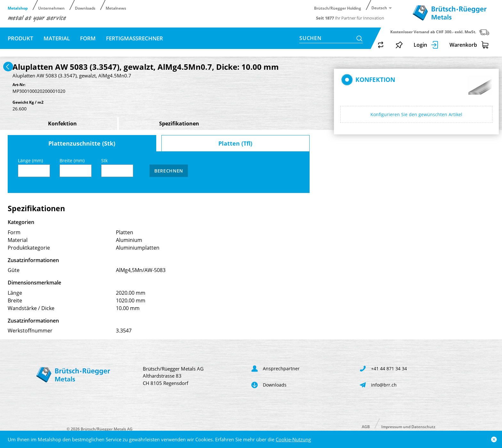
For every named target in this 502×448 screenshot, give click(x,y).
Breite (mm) (76, 167)
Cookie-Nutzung (293, 439)
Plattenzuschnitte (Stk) (82, 143)
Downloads (85, 8)
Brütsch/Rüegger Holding (338, 8)
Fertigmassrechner (134, 38)
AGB (366, 426)
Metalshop (18, 8)
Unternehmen (51, 8)
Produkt (20, 38)
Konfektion (62, 124)
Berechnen (169, 171)
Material (57, 38)
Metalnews (116, 8)
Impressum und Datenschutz (408, 426)
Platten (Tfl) (235, 143)
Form (88, 38)
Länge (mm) (34, 167)
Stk (117, 167)
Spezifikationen (179, 124)
